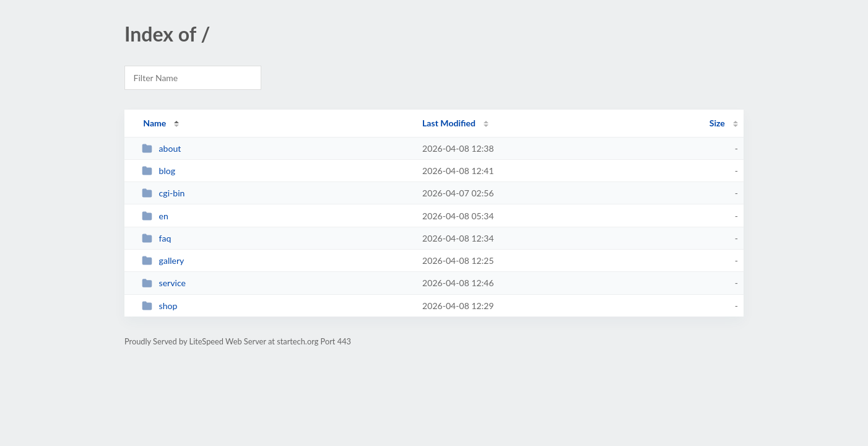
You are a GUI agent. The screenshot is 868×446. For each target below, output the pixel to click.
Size (717, 123)
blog (158, 171)
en (155, 216)
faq (156, 238)
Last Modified (449, 123)
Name (154, 123)
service (164, 283)
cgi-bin (163, 193)
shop (159, 306)
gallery (163, 260)
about (161, 148)
